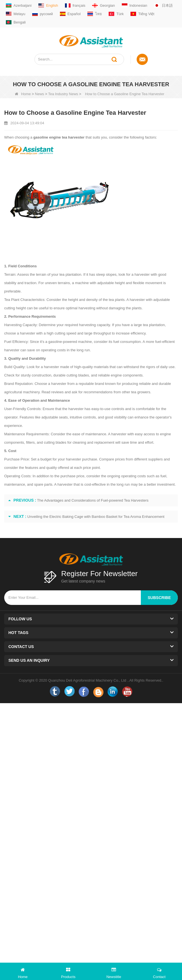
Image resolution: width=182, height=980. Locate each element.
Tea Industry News (63, 94)
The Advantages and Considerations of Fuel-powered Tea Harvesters (93, 500)
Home (23, 94)
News (40, 94)
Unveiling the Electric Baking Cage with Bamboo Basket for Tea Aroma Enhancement (96, 517)
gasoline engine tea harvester (59, 137)
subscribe (159, 598)
